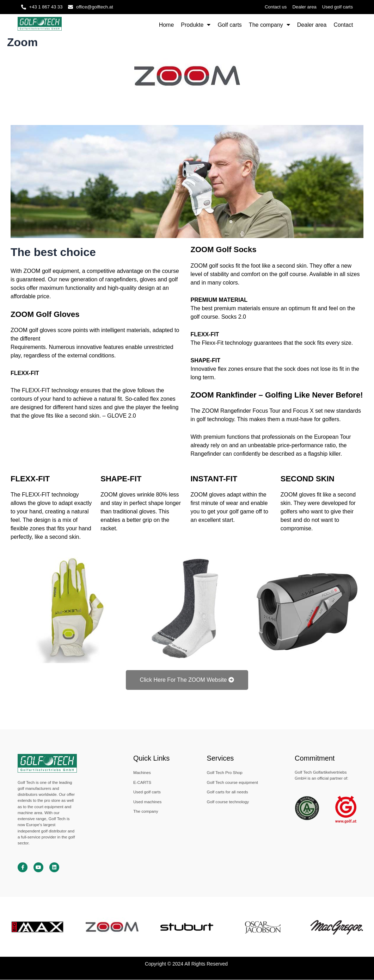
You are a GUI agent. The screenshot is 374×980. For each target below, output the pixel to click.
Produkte (196, 25)
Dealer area (312, 25)
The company (269, 25)
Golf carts (229, 25)
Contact (343, 25)
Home (167, 25)
